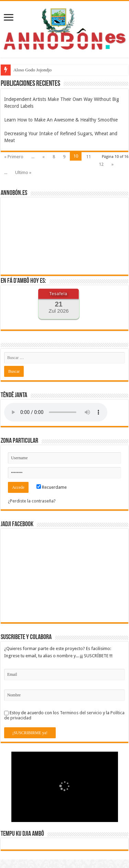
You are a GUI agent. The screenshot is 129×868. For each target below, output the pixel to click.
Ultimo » (23, 172)
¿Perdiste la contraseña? (32, 501)
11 (88, 157)
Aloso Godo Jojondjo (33, 70)
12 (101, 164)
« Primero (14, 157)
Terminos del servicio (81, 713)
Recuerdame (52, 487)
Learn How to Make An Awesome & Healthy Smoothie (61, 120)
